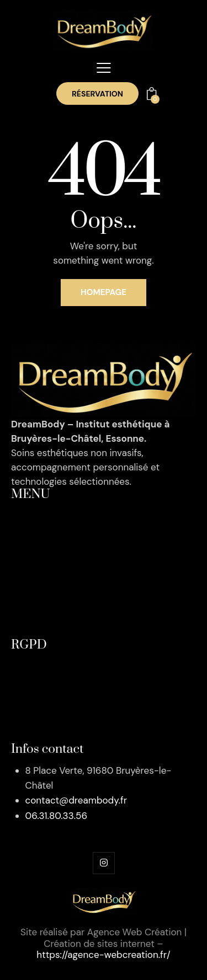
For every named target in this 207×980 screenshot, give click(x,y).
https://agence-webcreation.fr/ (104, 955)
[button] (104, 68)
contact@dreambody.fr (76, 800)
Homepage (104, 292)
